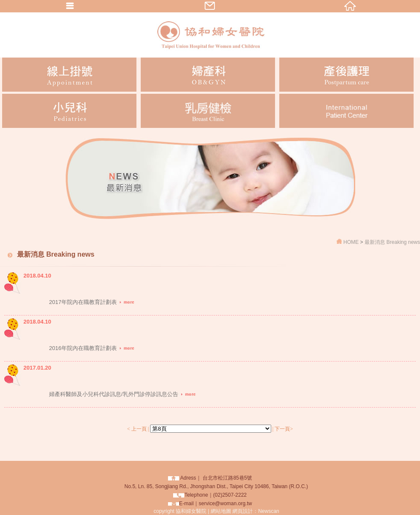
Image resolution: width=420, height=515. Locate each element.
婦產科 (208, 75)
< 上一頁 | (138, 429)
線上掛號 (69, 75)
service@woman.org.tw (225, 503)
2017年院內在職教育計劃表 (92, 302)
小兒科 (69, 111)
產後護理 (346, 75)
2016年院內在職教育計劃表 (92, 348)
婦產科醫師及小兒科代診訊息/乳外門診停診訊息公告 (123, 394)
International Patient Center (346, 111)
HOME (352, 242)
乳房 (208, 111)
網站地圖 (221, 511)
